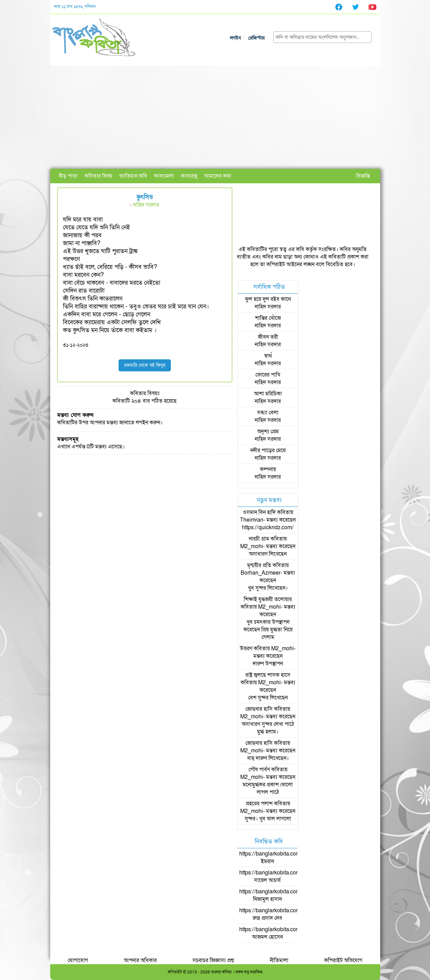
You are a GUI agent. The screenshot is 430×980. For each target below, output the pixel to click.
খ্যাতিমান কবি (133, 176)
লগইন (235, 38)
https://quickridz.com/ (268, 527)
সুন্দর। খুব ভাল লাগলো (268, 819)
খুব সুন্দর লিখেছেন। (268, 588)
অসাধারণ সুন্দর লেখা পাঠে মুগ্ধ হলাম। (268, 728)
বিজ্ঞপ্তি (363, 176)
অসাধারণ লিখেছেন (268, 554)
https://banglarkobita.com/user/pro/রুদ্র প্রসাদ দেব (282, 914)
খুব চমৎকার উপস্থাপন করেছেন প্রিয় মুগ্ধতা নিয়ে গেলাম (268, 630)
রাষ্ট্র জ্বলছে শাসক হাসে (268, 675)
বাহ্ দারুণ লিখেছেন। (268, 758)
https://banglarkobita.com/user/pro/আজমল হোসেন (282, 933)
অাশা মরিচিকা (268, 394)
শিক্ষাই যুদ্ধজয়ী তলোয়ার (268, 599)
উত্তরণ (246, 649)
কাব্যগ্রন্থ (189, 176)
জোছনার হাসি (259, 709)
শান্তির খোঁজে (268, 318)
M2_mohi (252, 546)
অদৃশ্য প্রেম (268, 432)
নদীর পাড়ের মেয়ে (268, 450)
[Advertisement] (215, 117)
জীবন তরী (268, 337)
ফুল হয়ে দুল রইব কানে (268, 299)
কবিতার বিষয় (98, 176)
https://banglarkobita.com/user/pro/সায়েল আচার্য (282, 876)
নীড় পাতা (68, 176)
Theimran (252, 520)
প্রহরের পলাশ (259, 804)
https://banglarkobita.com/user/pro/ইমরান (282, 858)
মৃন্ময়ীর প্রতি (259, 565)
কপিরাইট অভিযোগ (343, 960)
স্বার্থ (268, 356)
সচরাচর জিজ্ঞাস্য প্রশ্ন (213, 960)
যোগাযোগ (78, 960)
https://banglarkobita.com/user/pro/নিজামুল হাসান (282, 895)
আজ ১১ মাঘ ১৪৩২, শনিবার (75, 7)
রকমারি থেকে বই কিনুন (145, 365)
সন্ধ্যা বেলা (268, 413)
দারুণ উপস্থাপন (268, 664)
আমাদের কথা (218, 176)
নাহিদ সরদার (146, 205)
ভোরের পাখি (268, 375)
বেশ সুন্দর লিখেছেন (268, 698)
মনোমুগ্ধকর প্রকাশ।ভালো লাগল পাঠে (268, 788)
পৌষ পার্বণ (259, 770)
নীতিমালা (279, 960)
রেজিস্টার (256, 38)
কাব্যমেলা (164, 176)
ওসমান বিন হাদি (259, 512)
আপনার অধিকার (140, 960)
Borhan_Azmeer (261, 573)
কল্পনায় (268, 469)
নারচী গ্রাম (259, 539)
